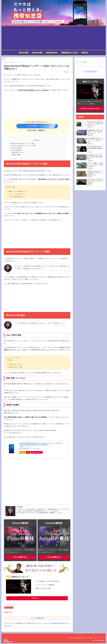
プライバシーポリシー (98, 639)
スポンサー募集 (87, 639)
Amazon (23, 453)
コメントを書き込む (37, 619)
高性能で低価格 (17, 156)
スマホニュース (9, 609)
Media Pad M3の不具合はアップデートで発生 (23, 144)
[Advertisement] (54, 38)
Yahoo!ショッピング (37, 453)
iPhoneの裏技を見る (20, 558)
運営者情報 (78, 639)
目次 (35, 140)
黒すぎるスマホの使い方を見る (90, 109)
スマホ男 (19, 508)
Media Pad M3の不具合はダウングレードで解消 (24, 146)
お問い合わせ (70, 639)
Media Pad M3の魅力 (17, 148)
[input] (90, 62)
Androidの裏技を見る (54, 558)
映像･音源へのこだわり (19, 153)
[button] (102, 62)
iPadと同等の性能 (17, 151)
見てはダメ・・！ (37, 599)
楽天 (28, 453)
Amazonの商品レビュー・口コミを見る (30, 449)
